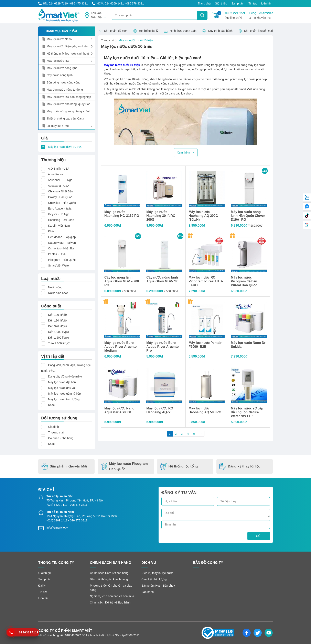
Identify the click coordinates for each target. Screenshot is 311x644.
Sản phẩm (238, 3)
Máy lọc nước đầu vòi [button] (62, 388)
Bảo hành (148, 592)
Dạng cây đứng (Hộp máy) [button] (65, 376)
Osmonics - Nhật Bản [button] (62, 248)
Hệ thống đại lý (146, 31)
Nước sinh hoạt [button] (58, 293)
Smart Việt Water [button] (59, 265)
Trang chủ (204, 3)
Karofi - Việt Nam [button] (59, 226)
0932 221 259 (235, 16)
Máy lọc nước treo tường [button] (64, 399)
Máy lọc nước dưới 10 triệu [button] (65, 147)
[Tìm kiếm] (202, 15)
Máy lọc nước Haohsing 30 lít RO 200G (161, 216)
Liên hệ (266, 3)
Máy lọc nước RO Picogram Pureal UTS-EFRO (206, 281)
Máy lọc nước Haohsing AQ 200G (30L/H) (203, 216)
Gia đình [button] (53, 427)
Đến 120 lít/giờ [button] (57, 315)
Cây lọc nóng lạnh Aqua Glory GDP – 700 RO (122, 281)
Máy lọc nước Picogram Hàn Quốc (124, 466)
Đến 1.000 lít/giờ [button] (59, 332)
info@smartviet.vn (58, 528)
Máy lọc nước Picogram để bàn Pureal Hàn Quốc (244, 281)
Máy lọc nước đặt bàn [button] (62, 382)
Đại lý (42, 586)
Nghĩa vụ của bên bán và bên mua (112, 596)
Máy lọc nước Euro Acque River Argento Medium (121, 347)
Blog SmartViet (261, 16)
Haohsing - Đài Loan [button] (61, 220)
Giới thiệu (221, 3)
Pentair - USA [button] (57, 254)
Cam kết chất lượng (154, 579)
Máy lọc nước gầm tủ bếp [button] (65, 394)
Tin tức (253, 3)
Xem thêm (186, 153)
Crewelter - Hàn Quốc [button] (62, 203)
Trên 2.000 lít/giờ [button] (59, 343)
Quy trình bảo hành (217, 31)
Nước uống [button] (55, 287)
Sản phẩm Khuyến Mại (64, 466)
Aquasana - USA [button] (58, 186)
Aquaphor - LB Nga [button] (60, 180)
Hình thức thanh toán (180, 31)
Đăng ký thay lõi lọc (240, 466)
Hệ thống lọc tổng (179, 466)
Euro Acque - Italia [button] (60, 208)
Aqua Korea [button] (55, 174)
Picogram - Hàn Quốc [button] (62, 260)
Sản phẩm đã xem (113, 31)
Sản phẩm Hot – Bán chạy (158, 586)
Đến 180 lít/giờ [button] (57, 320)
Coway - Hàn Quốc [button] (60, 197)
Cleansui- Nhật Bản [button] (61, 191)
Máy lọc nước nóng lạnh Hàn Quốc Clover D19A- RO (248, 216)
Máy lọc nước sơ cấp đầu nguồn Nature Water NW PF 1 (247, 412)
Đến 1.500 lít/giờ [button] (59, 338)
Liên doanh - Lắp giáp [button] (62, 237)
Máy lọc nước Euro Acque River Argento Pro (163, 347)
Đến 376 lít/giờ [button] (57, 326)
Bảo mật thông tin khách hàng (109, 579)
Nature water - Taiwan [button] (62, 243)
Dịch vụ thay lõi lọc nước (157, 573)
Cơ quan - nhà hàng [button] (61, 438)
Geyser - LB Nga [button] (59, 214)
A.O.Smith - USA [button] (59, 169)
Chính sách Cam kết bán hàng (109, 573)
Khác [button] (51, 231)
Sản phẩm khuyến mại (256, 31)
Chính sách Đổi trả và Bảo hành (110, 602)
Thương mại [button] (56, 432)
